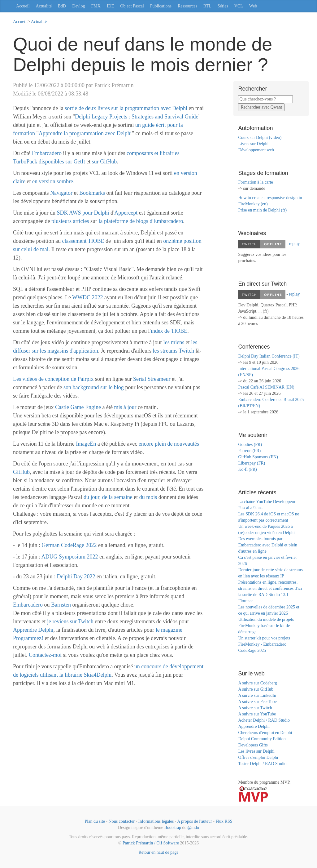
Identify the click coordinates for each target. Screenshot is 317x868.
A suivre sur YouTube (257, 714)
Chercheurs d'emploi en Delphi (265, 733)
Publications (161, 6)
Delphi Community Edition (262, 739)
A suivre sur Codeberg (257, 683)
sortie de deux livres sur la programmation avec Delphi (126, 108)
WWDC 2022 (87, 297)
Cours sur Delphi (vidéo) (260, 138)
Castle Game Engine (78, 407)
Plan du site (95, 821)
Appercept (126, 213)
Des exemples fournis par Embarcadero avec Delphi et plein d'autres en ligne (267, 545)
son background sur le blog (94, 387)
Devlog (78, 6)
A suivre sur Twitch (255, 708)
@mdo (193, 828)
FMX (96, 6)
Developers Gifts (253, 745)
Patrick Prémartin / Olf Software (151, 843)
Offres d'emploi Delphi (258, 757)
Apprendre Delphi (33, 630)
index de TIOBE (169, 331)
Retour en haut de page (158, 852)
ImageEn (86, 444)
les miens (174, 342)
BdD (62, 6)
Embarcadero (47, 153)
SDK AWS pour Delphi (83, 213)
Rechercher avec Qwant (261, 107)
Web (253, 6)
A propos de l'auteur (195, 821)
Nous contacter (122, 821)
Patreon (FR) (249, 451)
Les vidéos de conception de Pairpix (53, 379)
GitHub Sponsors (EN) (258, 457)
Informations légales (156, 821)
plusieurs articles (71, 221)
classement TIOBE (83, 241)
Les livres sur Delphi (256, 751)
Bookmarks (92, 193)
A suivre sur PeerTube (257, 702)
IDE (110, 6)
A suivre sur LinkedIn (257, 695)
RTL (207, 6)
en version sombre (53, 181)
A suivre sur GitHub (256, 689)
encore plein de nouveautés (169, 444)
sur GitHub (104, 162)
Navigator (61, 193)
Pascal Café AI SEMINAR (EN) (266, 387)
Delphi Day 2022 (76, 576)
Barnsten (61, 605)
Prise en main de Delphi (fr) (262, 210)
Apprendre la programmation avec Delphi (85, 133)
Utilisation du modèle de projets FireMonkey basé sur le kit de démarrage (266, 626)
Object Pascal (132, 6)
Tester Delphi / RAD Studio (262, 764)
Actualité (44, 6)
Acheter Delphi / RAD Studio (264, 720)
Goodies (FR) (250, 445)
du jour (91, 497)
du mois (148, 497)
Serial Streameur (152, 379)
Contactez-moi (45, 655)
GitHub (21, 472)
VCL (239, 6)
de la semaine (117, 497)
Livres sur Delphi (253, 144)
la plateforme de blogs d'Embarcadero (141, 221)
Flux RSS (224, 821)
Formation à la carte (255, 182)
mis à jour (125, 407)
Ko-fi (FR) (247, 469)
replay (294, 244)
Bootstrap (173, 828)
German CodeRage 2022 (69, 545)
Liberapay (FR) (252, 463)
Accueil (23, 6)
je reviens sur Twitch (70, 621)
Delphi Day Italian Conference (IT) (269, 356)
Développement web (256, 150)
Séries (223, 6)
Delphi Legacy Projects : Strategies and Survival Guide (137, 117)
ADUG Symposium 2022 (70, 557)
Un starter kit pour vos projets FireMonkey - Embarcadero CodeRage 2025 (264, 644)
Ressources (187, 6)
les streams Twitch (174, 351)
